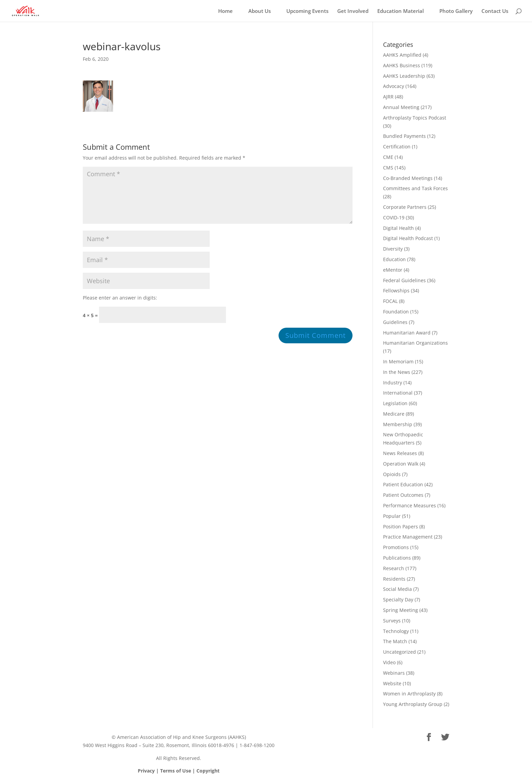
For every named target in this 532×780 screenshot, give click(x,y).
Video (389, 662)
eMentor (393, 270)
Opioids (392, 474)
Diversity (393, 249)
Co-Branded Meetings (408, 178)
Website (392, 683)
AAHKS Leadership (404, 76)
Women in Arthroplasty (409, 694)
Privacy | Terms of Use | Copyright (179, 771)
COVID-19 (394, 217)
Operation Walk (401, 464)
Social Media (397, 589)
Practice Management (408, 537)
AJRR (388, 97)
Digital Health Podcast (408, 238)
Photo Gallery (456, 11)
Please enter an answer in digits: (120, 298)
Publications (397, 558)
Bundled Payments (404, 136)
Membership (398, 424)
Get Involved (353, 11)
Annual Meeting (401, 107)
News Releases (400, 453)
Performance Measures (410, 505)
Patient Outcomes (403, 495)
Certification (397, 147)
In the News (397, 372)
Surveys (392, 621)
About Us (260, 11)
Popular (392, 516)
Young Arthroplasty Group (413, 704)
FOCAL (390, 301)
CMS (388, 168)
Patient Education (403, 484)
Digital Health (398, 228)
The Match (395, 641)
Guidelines (395, 322)
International (398, 393)
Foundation (396, 312)
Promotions (396, 547)
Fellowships (396, 291)
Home (225, 11)
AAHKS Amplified (402, 55)
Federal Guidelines (404, 280)
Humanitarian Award (407, 333)
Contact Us (495, 11)
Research (394, 568)
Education (394, 259)
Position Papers (401, 527)
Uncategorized (400, 652)
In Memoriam (398, 361)
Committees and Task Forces (415, 188)
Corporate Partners (405, 207)
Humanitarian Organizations (415, 343)
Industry (393, 383)
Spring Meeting (401, 610)
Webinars (394, 673)
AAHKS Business (402, 65)
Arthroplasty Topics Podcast (415, 118)
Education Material (401, 11)
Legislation (395, 403)
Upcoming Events (307, 11)
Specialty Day (398, 600)
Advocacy (394, 86)
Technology (396, 631)
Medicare (394, 414)
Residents (394, 579)
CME (388, 157)
